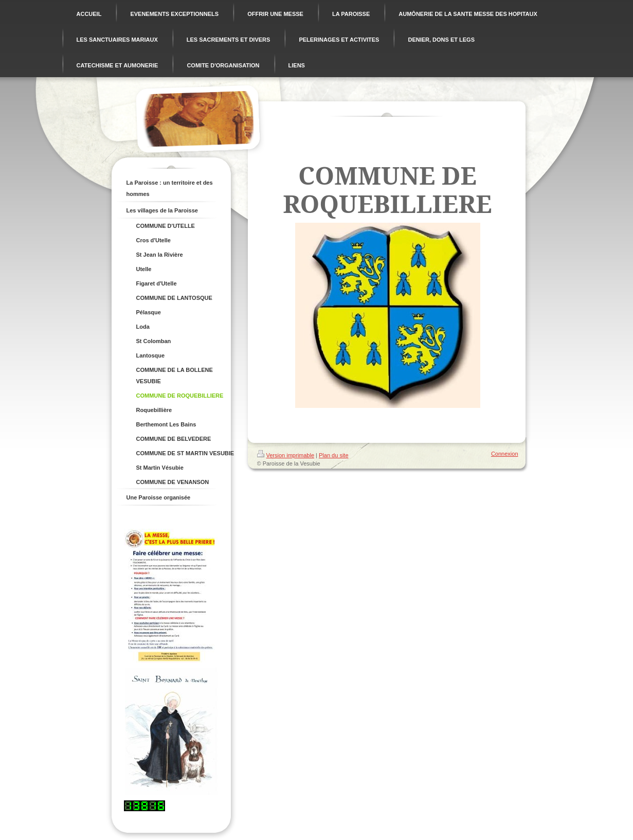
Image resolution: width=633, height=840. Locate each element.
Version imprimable (286, 455)
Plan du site (333, 455)
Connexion (505, 454)
